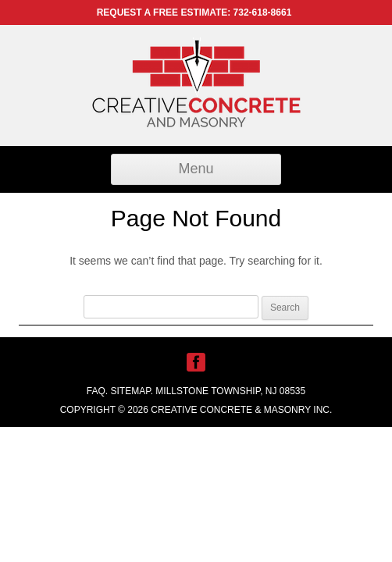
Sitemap (131, 391)
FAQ (96, 391)
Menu (196, 169)
